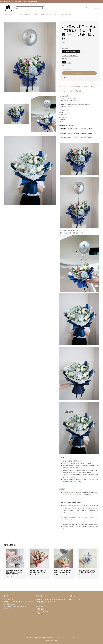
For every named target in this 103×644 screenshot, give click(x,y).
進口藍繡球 (65, 48)
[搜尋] (42, 8)
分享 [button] (64, 78)
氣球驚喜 (43, 14)
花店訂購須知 (40, 609)
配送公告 (36, 1)
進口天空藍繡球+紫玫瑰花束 (71, 51)
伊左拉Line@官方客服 (76, 495)
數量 (63, 65)
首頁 (6, 14)
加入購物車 (79, 73)
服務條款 (48, 641)
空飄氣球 (65, 59)
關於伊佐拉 (40, 607)
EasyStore (73, 638)
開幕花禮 (27, 14)
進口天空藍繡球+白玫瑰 (70, 55)
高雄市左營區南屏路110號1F (19, 602)
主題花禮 (35, 14)
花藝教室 (50, 14)
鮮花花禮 (12, 14)
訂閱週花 (57, 14)
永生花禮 (19, 14)
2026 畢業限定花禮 (67, 14)
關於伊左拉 (54, 641)
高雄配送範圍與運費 (42, 611)
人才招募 (39, 614)
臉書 (67, 495)
